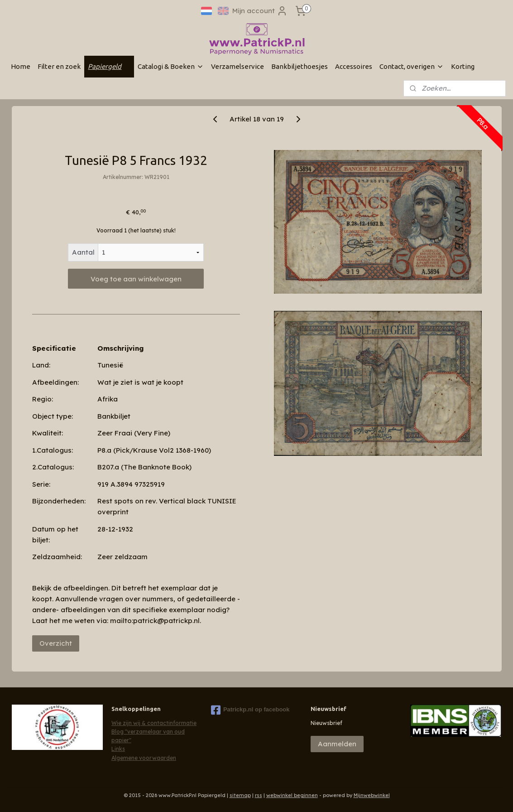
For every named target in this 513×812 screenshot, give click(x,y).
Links (118, 749)
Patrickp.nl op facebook (250, 710)
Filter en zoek (59, 66)
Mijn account (260, 11)
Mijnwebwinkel (372, 795)
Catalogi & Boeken (171, 66)
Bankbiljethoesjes (300, 66)
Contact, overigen (412, 66)
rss (259, 795)
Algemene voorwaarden (144, 758)
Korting (463, 66)
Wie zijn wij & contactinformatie (154, 723)
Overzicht (55, 643)
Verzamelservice (237, 66)
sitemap (240, 795)
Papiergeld (109, 66)
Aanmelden (337, 744)
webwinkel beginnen (292, 795)
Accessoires (354, 66)
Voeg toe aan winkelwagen (136, 279)
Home (21, 66)
